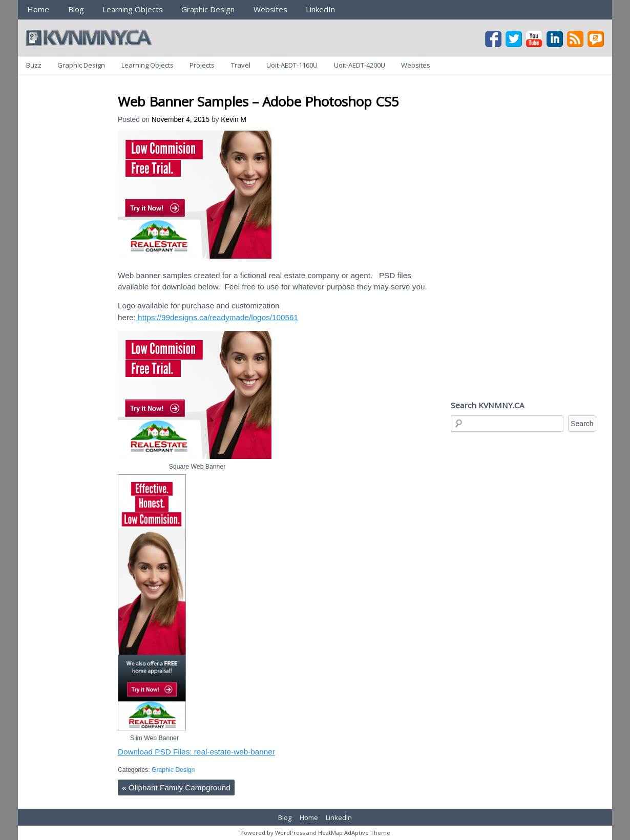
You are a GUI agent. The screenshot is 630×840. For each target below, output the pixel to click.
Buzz (34, 65)
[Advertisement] (304, 86)
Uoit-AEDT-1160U (292, 65)
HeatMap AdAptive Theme (354, 833)
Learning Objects (133, 9)
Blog (76, 9)
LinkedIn (320, 9)
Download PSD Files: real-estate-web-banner (196, 752)
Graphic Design (208, 9)
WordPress (290, 833)
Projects (202, 65)
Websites (270, 9)
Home (38, 9)
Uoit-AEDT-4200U (360, 65)
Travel (241, 65)
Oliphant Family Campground (176, 787)
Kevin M (234, 120)
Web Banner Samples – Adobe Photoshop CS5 (258, 101)
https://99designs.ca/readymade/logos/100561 (217, 317)
